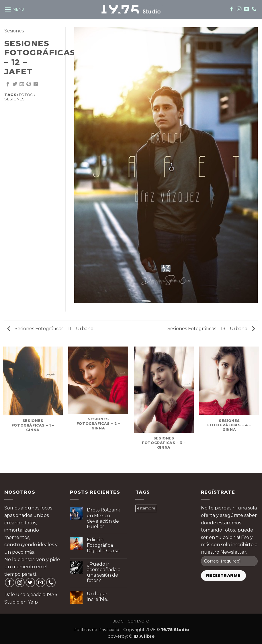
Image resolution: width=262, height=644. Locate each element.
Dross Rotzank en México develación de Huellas (103, 518)
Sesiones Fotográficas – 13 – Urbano (211, 329)
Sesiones (14, 31)
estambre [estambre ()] (146, 508)
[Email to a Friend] (22, 84)
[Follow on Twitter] (30, 582)
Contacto (139, 621)
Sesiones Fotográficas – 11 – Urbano (50, 329)
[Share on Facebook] (8, 84)
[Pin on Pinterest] (29, 84)
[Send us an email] (247, 9)
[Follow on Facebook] (232, 9)
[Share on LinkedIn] (36, 84)
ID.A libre (144, 636)
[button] (14, 9)
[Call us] (254, 9)
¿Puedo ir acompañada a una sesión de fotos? (104, 572)
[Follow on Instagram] (239, 9)
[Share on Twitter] (15, 84)
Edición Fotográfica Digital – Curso (103, 545)
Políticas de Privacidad (96, 630)
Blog (118, 621)
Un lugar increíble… (99, 596)
